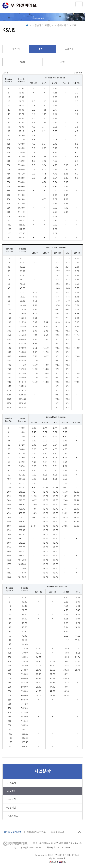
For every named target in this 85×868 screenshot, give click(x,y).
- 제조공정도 (12, 816)
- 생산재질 (11, 807)
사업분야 (42, 771)
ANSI (63, 62)
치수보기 (16, 49)
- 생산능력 (11, 799)
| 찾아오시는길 (56, 832)
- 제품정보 (11, 791)
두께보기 (42, 49)
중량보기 (69, 49)
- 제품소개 (11, 783)
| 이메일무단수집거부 (35, 832)
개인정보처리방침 (12, 832)
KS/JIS (23, 62)
